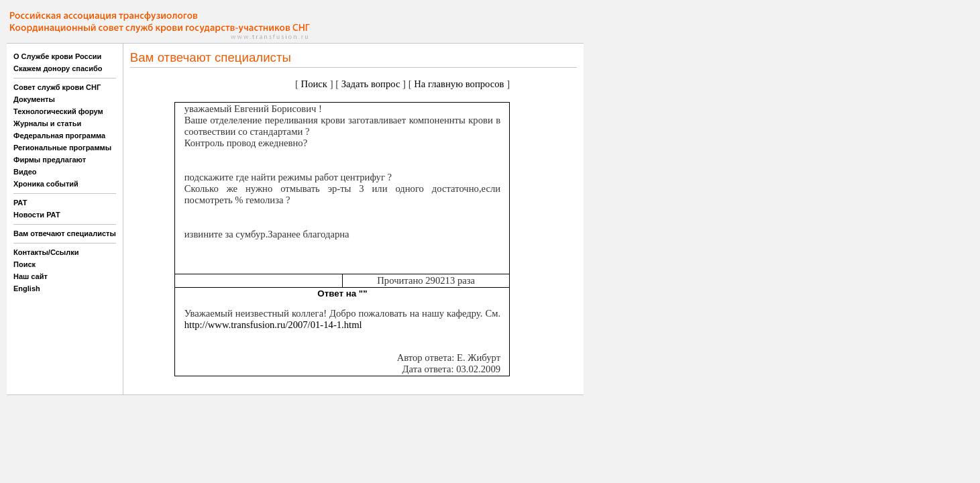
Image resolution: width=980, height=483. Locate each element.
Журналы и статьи (47, 123)
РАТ (20, 203)
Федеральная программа (59, 136)
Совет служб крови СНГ (57, 87)
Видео (25, 172)
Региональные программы (62, 148)
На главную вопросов (459, 84)
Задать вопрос (371, 84)
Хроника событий (46, 184)
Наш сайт (31, 276)
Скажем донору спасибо (58, 68)
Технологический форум (58, 111)
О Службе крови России (57, 56)
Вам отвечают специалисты (65, 233)
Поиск (24, 264)
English (27, 288)
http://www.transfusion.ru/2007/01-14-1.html (273, 325)
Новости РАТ (37, 215)
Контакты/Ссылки (46, 252)
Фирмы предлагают (50, 160)
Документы (34, 99)
